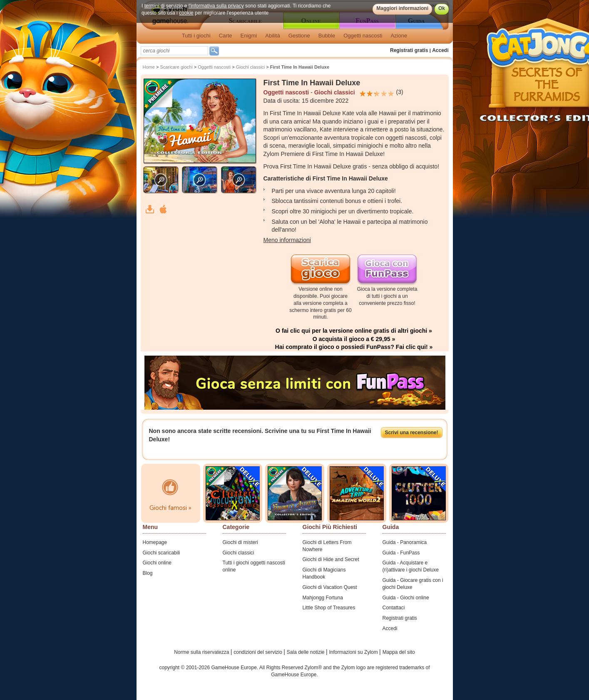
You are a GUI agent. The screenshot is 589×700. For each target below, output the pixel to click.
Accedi (440, 50)
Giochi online (157, 563)
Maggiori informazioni (402, 8)
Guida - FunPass (401, 553)
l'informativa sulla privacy (216, 6)
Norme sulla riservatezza (202, 652)
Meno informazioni (287, 240)
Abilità (272, 36)
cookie (186, 13)
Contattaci (394, 608)
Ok (441, 8)
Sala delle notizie (306, 652)
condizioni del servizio (258, 652)
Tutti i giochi (196, 36)
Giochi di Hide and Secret (331, 559)
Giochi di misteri (240, 542)
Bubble (327, 36)
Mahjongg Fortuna (323, 598)
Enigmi (249, 36)
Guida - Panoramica (405, 542)
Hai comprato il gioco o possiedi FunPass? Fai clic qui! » (354, 347)
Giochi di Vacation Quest (330, 587)
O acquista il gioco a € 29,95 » (354, 339)
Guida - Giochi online (406, 598)
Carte (226, 36)
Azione (399, 36)
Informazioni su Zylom (354, 652)
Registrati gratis (409, 50)
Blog (148, 573)
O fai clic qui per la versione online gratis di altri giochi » (354, 331)
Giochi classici (251, 67)
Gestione (299, 36)
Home (149, 67)
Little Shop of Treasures (329, 608)
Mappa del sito (399, 652)
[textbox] (174, 51)
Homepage (155, 542)
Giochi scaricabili (162, 553)
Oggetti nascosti (363, 36)
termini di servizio (163, 6)
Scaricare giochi (176, 67)
